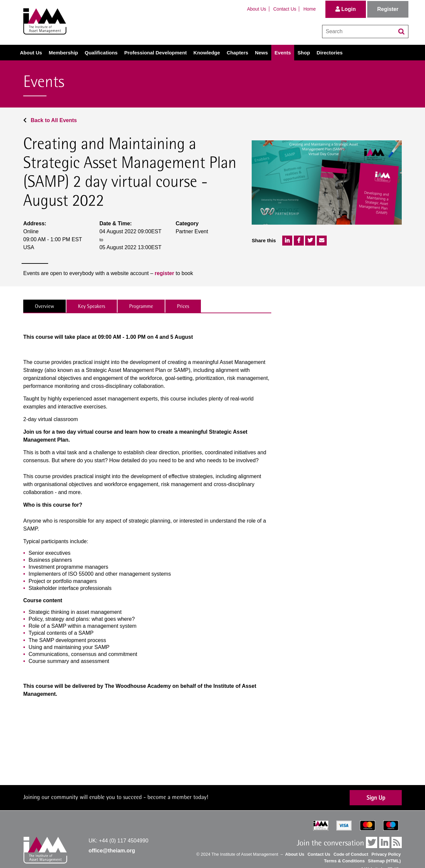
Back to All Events (50, 120)
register (165, 273)
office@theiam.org (112, 851)
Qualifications (101, 53)
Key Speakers (92, 306)
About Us (257, 9)
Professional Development (155, 53)
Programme (141, 306)
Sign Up (376, 797)
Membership (63, 53)
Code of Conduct (351, 854)
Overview (44, 306)
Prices (183, 306)
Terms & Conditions (344, 861)
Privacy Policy (386, 854)
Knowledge (207, 53)
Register (388, 9)
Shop (304, 53)
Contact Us (285, 9)
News (261, 53)
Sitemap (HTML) (384, 861)
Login (346, 9)
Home (310, 9)
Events (283, 53)
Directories (330, 53)
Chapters (238, 53)
